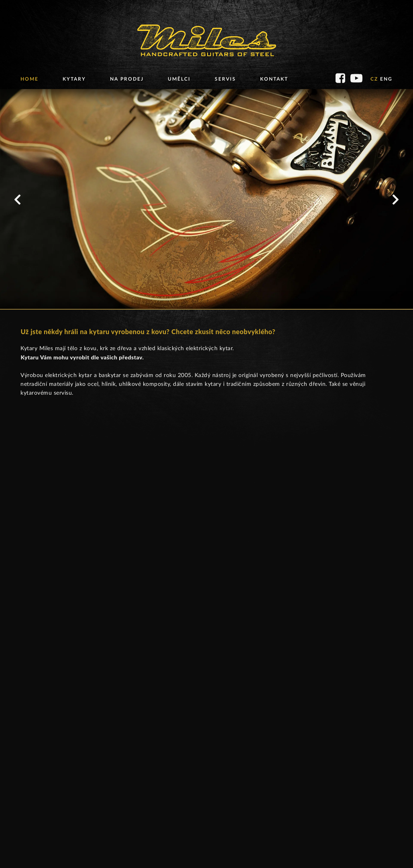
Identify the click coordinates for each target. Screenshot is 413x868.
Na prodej (127, 79)
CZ (374, 79)
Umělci (179, 79)
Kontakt (274, 79)
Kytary (74, 79)
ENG (386, 79)
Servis (225, 79)
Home (29, 79)
